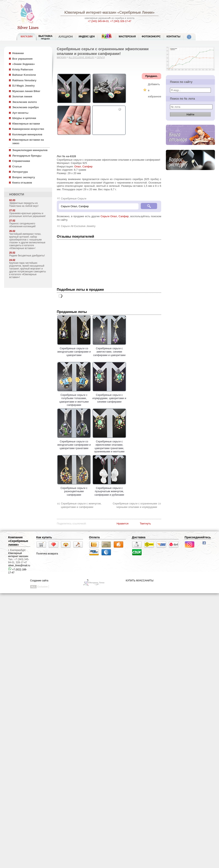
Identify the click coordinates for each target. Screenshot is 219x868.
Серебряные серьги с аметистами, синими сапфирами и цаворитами (109, 350)
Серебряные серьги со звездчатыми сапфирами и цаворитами (74, 350)
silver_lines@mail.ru (19, 565)
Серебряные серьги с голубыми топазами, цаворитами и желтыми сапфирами (74, 398)
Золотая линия (22, 96)
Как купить (44, 537)
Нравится (123, 524)
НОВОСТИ (17, 194)
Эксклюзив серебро (26, 107)
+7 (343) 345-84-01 (98, 21)
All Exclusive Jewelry (82, 57)
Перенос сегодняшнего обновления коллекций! (22, 225)
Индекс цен (87, 37)
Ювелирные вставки (26, 124)
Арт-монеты (20, 113)
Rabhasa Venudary (24, 80)
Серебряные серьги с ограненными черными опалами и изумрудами (135, 505)
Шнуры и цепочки (24, 118)
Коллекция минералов (27, 134)
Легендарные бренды (27, 156)
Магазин (62, 57)
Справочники (21, 161)
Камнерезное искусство (28, 129)
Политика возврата (47, 554)
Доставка (139, 537)
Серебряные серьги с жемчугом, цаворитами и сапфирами (81, 505)
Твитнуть (145, 524)
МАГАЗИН (27, 37)
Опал (77, 166)
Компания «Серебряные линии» (18, 541)
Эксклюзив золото (25, 102)
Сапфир (87, 166)
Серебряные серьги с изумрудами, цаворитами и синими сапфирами (109, 397)
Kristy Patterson (23, 70)
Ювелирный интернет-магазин (90, 12)
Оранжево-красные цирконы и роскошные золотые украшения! (27, 215)
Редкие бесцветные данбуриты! (27, 256)
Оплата (94, 537)
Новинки (18, 53)
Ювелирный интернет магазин (18, 555)
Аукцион (66, 37)
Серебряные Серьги (74, 199)
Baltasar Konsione (24, 75)
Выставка (45, 37)
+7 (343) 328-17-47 (121, 21)
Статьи (17, 166)
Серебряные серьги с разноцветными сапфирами (74, 490)
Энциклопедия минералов (30, 150)
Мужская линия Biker (26, 91)
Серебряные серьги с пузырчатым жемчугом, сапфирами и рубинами (109, 490)
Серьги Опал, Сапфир (115, 216)
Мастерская (127, 37)
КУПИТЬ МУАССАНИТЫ (140, 581)
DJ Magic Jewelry (23, 86)
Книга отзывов (22, 183)
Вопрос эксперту (24, 177)
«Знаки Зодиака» (24, 64)
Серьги (101, 57)
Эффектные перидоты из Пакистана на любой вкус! (24, 205)
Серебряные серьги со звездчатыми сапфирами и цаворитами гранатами (74, 443)
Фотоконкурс (151, 37)
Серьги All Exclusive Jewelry (78, 226)
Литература (20, 172)
